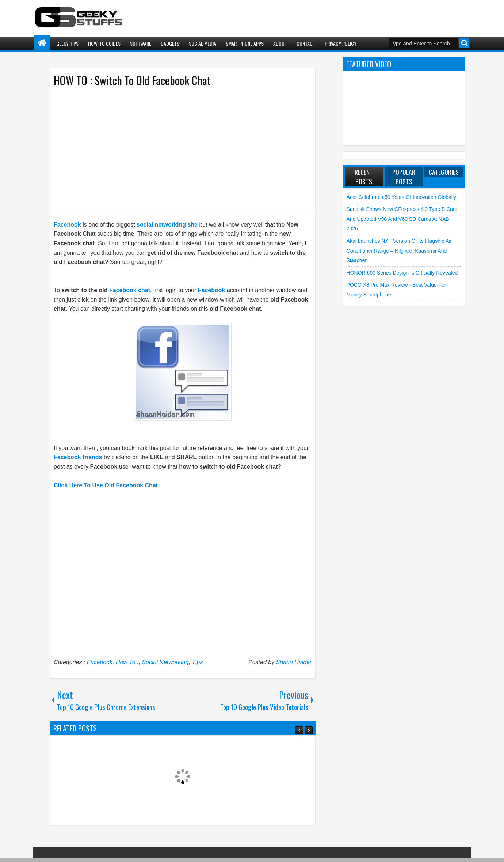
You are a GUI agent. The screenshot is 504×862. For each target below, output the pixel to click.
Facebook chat (130, 290)
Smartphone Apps (245, 43)
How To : (127, 662)
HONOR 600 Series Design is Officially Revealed (402, 273)
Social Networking (165, 662)
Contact (306, 43)
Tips (197, 662)
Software (141, 43)
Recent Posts (364, 177)
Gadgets (170, 43)
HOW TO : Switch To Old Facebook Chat (132, 80)
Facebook (100, 662)
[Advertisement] (175, 151)
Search (464, 43)
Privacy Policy (341, 43)
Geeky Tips (67, 43)
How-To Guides (104, 43)
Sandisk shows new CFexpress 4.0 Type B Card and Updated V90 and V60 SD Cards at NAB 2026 (402, 219)
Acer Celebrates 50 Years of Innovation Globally (401, 197)
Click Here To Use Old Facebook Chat (106, 485)
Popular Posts (404, 177)
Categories (444, 172)
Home (42, 43)
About (280, 43)
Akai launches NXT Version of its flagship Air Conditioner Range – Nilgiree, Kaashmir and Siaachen (399, 251)
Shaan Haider (294, 662)
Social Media (203, 43)
